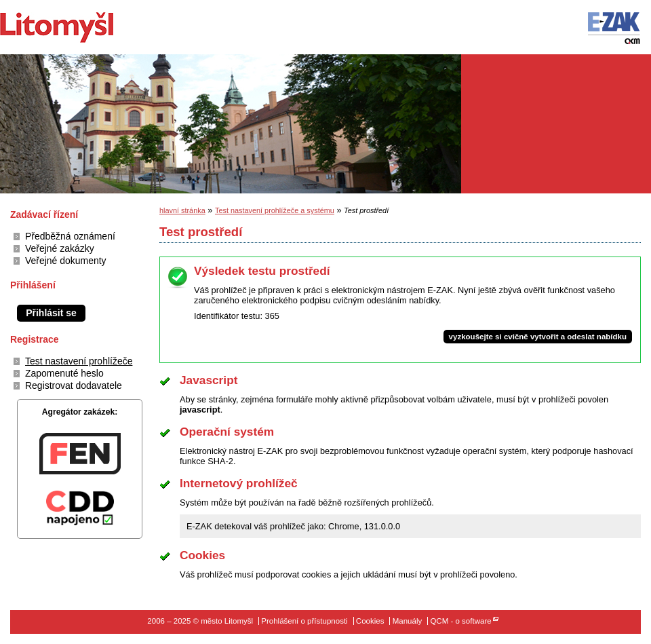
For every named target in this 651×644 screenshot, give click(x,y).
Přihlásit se (51, 313)
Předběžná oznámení (70, 236)
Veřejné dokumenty (66, 261)
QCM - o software (460, 621)
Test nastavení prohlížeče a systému (275, 210)
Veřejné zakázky (60, 248)
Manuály (408, 621)
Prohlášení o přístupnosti (304, 621)
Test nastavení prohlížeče (79, 361)
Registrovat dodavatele (74, 385)
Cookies (370, 621)
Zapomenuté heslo (64, 373)
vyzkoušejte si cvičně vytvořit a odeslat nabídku (538, 337)
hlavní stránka (182, 210)
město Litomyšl (80, 27)
